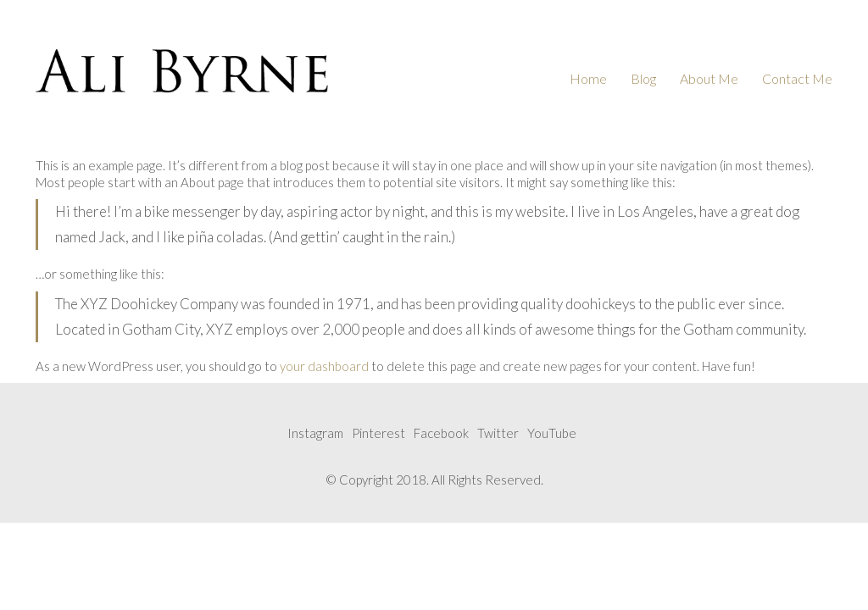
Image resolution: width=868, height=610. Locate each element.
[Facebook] (441, 434)
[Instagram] (315, 434)
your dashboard (324, 366)
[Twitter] (498, 434)
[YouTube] (552, 434)
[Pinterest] (378, 434)
